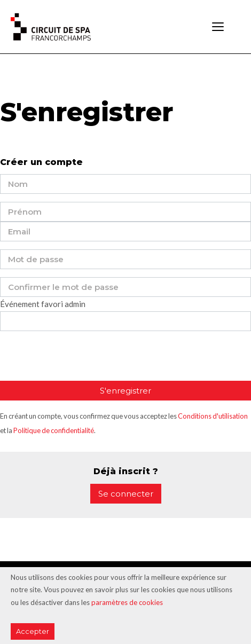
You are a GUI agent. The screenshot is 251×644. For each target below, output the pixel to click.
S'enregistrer (126, 391)
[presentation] (81, 360)
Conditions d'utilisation (213, 416)
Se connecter (126, 494)
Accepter (33, 631)
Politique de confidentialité (54, 430)
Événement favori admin (43, 304)
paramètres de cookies (127, 602)
